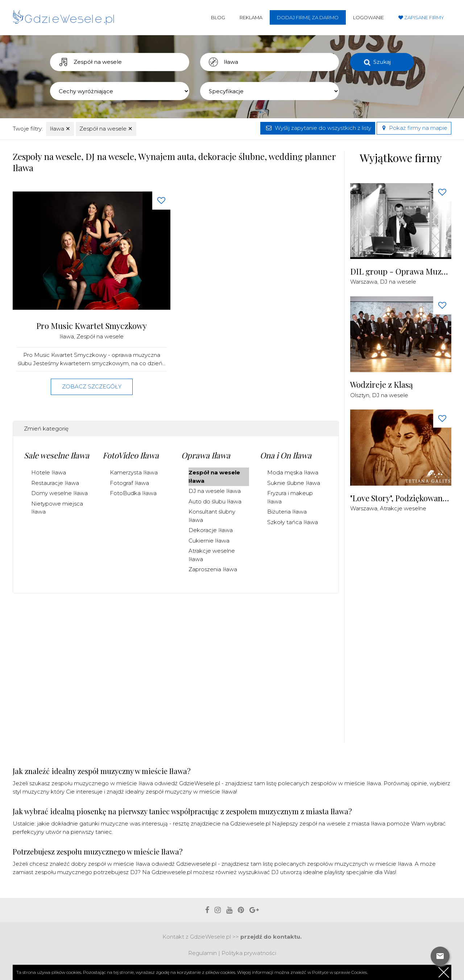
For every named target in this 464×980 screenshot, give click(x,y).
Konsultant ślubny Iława (212, 516)
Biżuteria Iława (287, 512)
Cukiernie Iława (209, 541)
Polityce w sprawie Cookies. (340, 972)
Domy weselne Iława (59, 493)
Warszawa (364, 282)
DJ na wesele (398, 282)
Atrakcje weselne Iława (212, 555)
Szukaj (382, 62)
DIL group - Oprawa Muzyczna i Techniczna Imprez (401, 271)
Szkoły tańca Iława (293, 522)
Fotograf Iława (129, 483)
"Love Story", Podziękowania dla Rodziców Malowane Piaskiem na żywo (401, 498)
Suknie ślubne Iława (294, 483)
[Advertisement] (405, 632)
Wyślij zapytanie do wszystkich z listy (318, 128)
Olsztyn (360, 395)
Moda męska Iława (293, 472)
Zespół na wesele (106, 129)
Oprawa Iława (206, 455)
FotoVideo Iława (131, 455)
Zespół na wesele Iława (214, 477)
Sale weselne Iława (57, 455)
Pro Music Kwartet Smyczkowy (92, 326)
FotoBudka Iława (133, 493)
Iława (60, 129)
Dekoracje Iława (211, 530)
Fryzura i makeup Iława (290, 497)
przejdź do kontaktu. (271, 937)
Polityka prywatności (249, 953)
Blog (218, 17)
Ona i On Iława (286, 455)
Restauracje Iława (55, 483)
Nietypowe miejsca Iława (57, 508)
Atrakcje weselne (403, 508)
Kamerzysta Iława (134, 472)
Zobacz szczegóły (92, 386)
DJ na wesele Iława (215, 491)
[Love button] (161, 201)
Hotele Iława (49, 472)
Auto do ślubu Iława (215, 501)
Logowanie (368, 17)
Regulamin (202, 953)
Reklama (251, 17)
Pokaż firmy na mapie (414, 128)
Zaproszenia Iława (213, 569)
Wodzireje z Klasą (382, 385)
